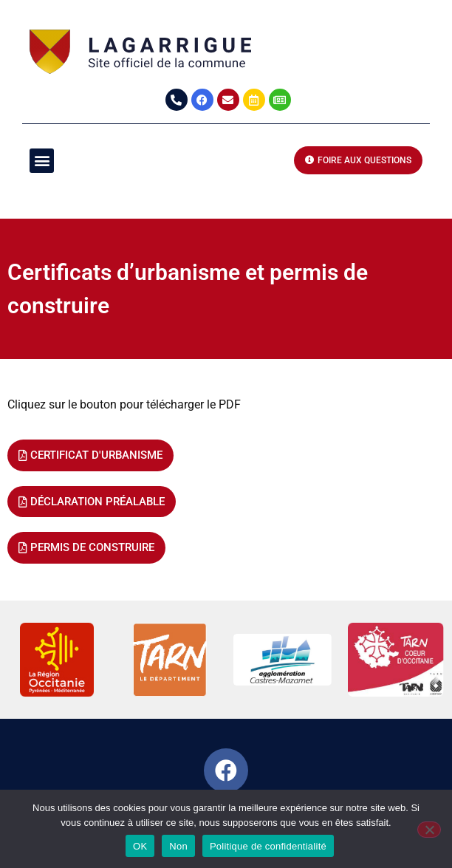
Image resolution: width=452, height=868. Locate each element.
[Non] (429, 830)
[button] (42, 161)
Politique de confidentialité (268, 846)
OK (140, 846)
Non (178, 846)
